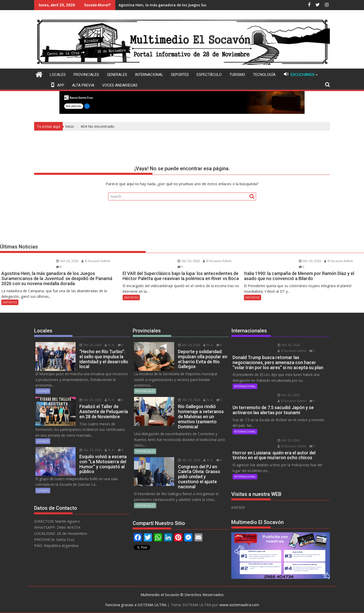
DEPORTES (180, 75)
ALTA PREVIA (83, 85)
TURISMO (237, 75)
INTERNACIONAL (149, 75)
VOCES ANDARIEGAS (120, 85)
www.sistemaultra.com (239, 605)
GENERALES (117, 75)
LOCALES (58, 75)
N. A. (110, 345)
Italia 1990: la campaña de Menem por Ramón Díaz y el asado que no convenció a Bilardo (206, 5)
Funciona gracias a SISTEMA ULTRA (136, 605)
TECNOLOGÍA (264, 75)
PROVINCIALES (86, 75)
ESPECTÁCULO (209, 75)
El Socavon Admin (96, 261)
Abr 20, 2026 (67, 261)
